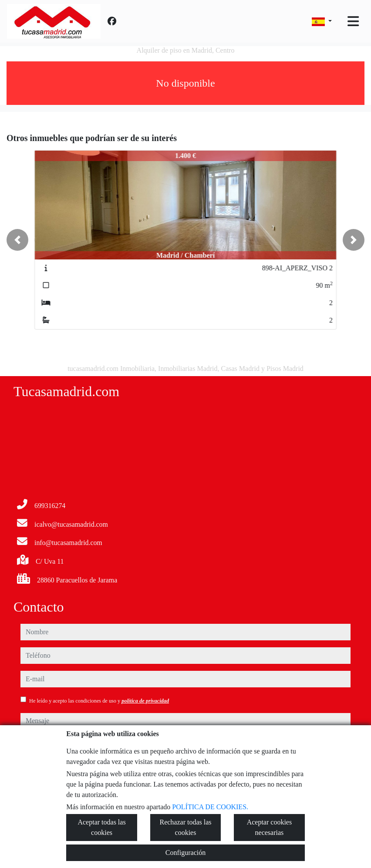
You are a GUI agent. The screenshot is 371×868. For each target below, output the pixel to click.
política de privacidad (145, 701)
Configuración (185, 853)
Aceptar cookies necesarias (270, 827)
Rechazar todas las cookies (185, 827)
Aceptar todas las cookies (101, 827)
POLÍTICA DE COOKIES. (210, 807)
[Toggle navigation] (353, 21)
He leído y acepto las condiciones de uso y (99, 701)
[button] (17, 240)
